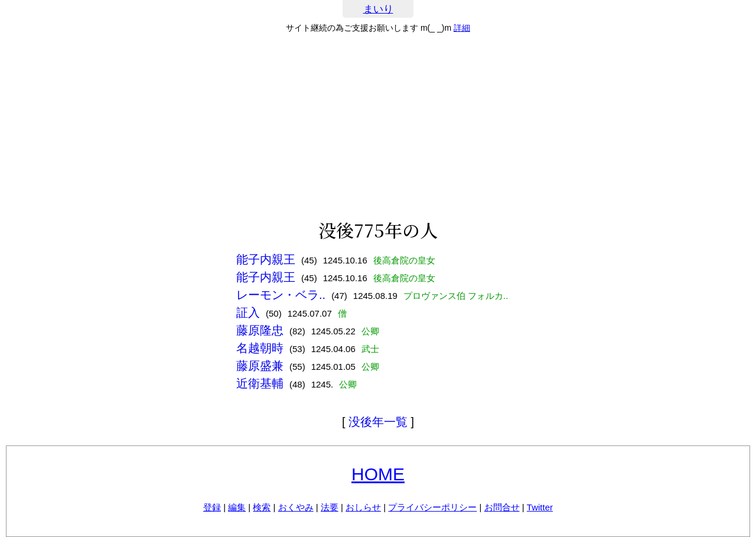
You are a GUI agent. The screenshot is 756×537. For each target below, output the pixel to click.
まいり (378, 9)
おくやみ (296, 507)
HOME (378, 474)
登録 (212, 507)
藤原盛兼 (260, 366)
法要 (330, 507)
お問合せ (502, 507)
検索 (262, 507)
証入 (248, 313)
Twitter (540, 507)
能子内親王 (266, 259)
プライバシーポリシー (432, 507)
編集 (237, 507)
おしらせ (363, 507)
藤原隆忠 (260, 330)
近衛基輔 (260, 383)
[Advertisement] (378, 126)
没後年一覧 (378, 422)
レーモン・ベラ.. (281, 295)
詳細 (462, 28)
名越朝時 (260, 348)
